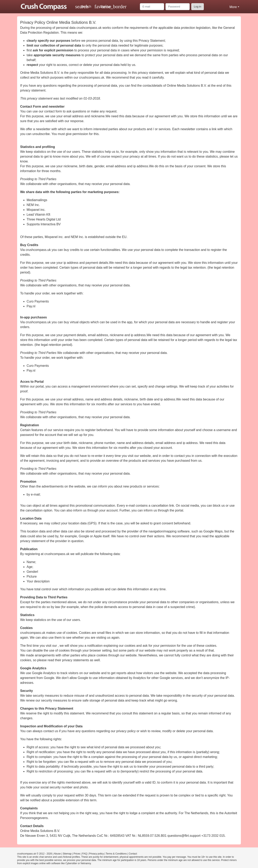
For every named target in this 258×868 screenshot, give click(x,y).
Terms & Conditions (116, 854)
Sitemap (67, 854)
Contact (133, 854)
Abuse (57, 854)
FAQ (85, 854)
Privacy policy (96, 854)
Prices (77, 854)
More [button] (233, 7)
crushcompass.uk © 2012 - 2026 (35, 854)
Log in (198, 7)
